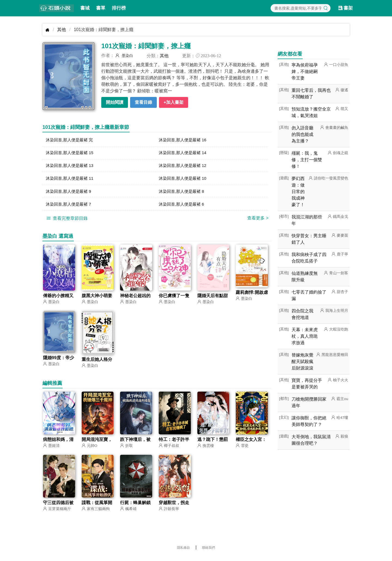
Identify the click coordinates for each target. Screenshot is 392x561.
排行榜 (119, 8)
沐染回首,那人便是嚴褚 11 (71, 180)
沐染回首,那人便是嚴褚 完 (71, 140)
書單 (101, 8)
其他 (62, 30)
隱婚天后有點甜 (213, 299)
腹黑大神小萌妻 (97, 299)
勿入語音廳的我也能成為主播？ (302, 134)
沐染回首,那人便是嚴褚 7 (70, 207)
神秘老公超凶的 (135, 299)
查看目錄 (143, 102)
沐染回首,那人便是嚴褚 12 (184, 167)
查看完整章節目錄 (66, 221)
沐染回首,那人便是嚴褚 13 (71, 167)
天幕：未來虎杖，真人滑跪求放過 (305, 336)
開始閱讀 (115, 102)
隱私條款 (183, 551)
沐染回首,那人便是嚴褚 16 (184, 140)
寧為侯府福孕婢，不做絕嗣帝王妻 (305, 71)
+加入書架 (174, 102)
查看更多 (258, 221)
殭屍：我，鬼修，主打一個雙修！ (307, 160)
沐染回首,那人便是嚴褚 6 (183, 207)
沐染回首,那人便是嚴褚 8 (183, 193)
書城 (85, 8)
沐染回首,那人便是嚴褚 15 (71, 153)
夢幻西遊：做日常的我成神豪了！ (298, 192)
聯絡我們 (209, 551)
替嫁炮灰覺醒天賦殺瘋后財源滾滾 (302, 362)
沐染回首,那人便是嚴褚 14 (184, 153)
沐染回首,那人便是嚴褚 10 (184, 180)
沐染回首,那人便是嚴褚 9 (70, 193)
